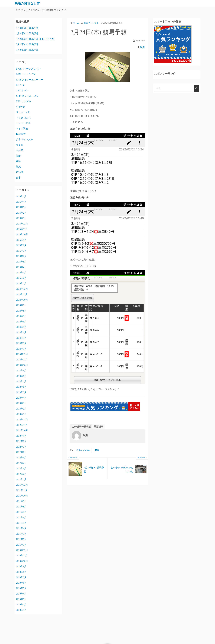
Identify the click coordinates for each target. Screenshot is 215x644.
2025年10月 (22, 234)
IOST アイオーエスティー (30, 80)
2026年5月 (21, 196)
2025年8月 (21, 245)
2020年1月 (21, 610)
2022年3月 (21, 468)
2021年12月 (22, 485)
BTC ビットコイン (26, 74)
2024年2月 (21, 343)
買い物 (20, 172)
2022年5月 (21, 458)
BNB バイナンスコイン (28, 69)
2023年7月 (21, 381)
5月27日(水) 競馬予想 (27, 50)
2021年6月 (21, 518)
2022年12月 (22, 420)
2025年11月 (22, 229)
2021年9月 (21, 501)
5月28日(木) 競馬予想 (27, 44)
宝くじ (20, 145)
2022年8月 (21, 441)
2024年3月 (21, 338)
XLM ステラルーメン (27, 96)
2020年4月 (21, 594)
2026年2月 (21, 213)
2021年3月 (21, 534)
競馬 (97, 450)
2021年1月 (21, 545)
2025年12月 (22, 224)
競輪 (18, 161)
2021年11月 (22, 490)
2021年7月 (21, 512)
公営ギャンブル (83, 450)
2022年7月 (21, 447)
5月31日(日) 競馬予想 (27, 28)
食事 (18, 178)
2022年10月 (22, 430)
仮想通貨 (21, 134)
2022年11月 (22, 425)
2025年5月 (21, 262)
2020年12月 (22, 550)
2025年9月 (21, 240)
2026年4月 (21, 202)
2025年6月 (21, 256)
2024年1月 (21, 349)
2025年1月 (21, 283)
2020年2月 (21, 605)
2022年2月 (21, 474)
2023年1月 (21, 414)
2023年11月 (22, 360)
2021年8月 (21, 507)
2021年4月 (21, 528)
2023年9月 (21, 371)
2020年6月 (21, 583)
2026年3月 (21, 207)
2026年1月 (21, 218)
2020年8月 (21, 572)
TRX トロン (22, 90)
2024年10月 (22, 300)
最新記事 (99, 427)
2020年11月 (22, 556)
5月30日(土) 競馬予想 (27, 33)
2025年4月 (21, 267)
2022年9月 (21, 436)
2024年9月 (21, 305)
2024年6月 (21, 322)
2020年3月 (21, 599)
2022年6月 (21, 452)
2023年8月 (21, 376)
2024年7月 (21, 316)
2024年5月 (21, 327)
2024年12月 (22, 289)
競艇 (18, 156)
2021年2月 (21, 539)
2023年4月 (21, 398)
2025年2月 (21, 278)
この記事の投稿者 (81, 427)
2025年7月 (21, 251)
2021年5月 (21, 523)
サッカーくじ (23, 112)
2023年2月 (21, 409)
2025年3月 (21, 273)
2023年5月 (21, 392)
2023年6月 (21, 387)
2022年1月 (21, 479)
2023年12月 (22, 354)
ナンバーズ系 (23, 123)
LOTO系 (20, 85)
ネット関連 (22, 129)
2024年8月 (21, 311)
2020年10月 (22, 561)
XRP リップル (23, 101)
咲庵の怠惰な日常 (29, 3)
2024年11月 (22, 294)
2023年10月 (22, 365)
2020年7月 (21, 577)
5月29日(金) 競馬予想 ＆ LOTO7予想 (35, 39)
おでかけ (21, 107)
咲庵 (142, 47)
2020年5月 (21, 588)
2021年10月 (22, 496)
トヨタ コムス (23, 118)
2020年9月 (21, 566)
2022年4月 (21, 463)
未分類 (20, 150)
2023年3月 (21, 403)
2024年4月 (21, 332)
